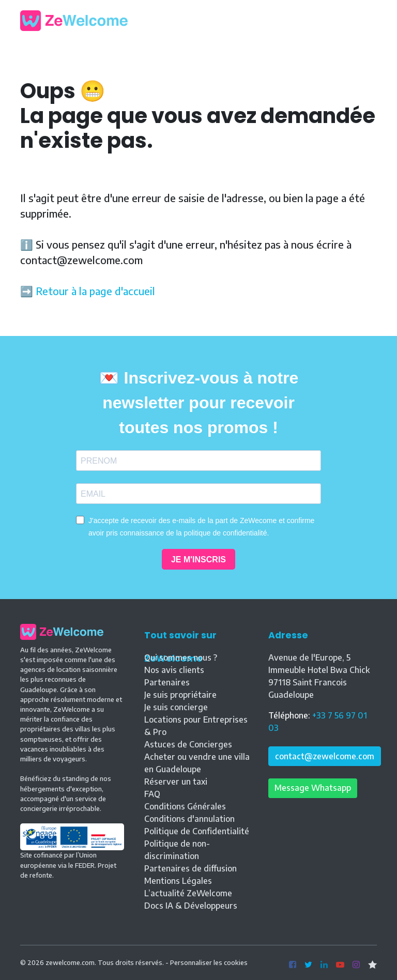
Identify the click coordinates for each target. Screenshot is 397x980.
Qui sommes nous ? (181, 657)
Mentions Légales (178, 881)
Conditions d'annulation (189, 819)
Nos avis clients (174, 670)
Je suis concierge (176, 707)
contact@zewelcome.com (325, 756)
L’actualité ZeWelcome (188, 893)
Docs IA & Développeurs (191, 906)
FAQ (152, 794)
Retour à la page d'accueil (95, 291)
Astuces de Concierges (188, 744)
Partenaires (167, 682)
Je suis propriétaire (180, 695)
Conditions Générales (185, 806)
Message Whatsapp (313, 788)
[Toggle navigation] (369, 21)
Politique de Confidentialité (197, 831)
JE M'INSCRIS (198, 560)
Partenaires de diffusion (190, 868)
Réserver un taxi (176, 782)
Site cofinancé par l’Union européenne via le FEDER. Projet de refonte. (72, 856)
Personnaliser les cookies (209, 962)
